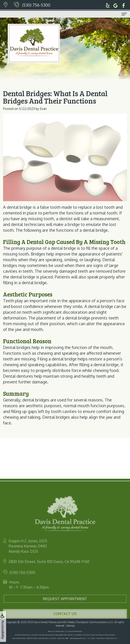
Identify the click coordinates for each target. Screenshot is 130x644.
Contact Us (65, 618)
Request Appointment (65, 603)
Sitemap (70, 626)
